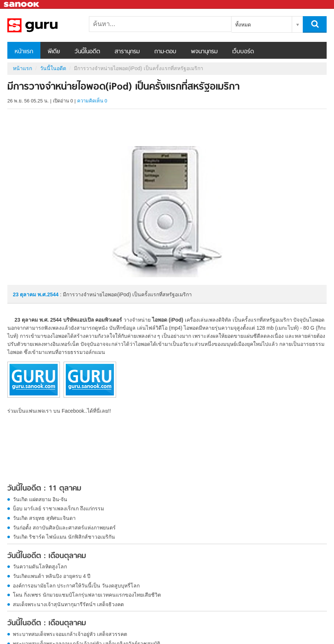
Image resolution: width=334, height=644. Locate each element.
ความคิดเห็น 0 (92, 101)
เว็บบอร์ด (243, 52)
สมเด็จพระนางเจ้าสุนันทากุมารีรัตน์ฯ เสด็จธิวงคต (68, 604)
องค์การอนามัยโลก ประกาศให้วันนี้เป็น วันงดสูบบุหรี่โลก (76, 586)
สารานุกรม (127, 52)
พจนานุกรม (204, 52)
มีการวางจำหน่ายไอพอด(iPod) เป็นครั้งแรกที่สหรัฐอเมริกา (46, 25)
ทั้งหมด (243, 25)
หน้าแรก (24, 52)
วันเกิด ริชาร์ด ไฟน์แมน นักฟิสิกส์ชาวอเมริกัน (64, 537)
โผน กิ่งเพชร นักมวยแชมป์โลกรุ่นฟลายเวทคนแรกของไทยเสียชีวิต (87, 595)
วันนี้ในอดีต (87, 52)
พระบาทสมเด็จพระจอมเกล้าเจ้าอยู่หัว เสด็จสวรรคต (70, 634)
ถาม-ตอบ (165, 52)
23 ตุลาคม (25, 294)
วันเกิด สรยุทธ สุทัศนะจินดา (44, 518)
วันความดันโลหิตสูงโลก (40, 567)
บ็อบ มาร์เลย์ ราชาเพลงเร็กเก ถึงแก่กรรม (58, 509)
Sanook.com (22, 5)
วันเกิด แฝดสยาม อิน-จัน (40, 499)
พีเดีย (54, 52)
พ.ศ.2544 (48, 294)
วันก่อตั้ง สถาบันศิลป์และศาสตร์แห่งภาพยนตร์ (64, 528)
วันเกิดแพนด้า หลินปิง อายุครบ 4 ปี (52, 576)
